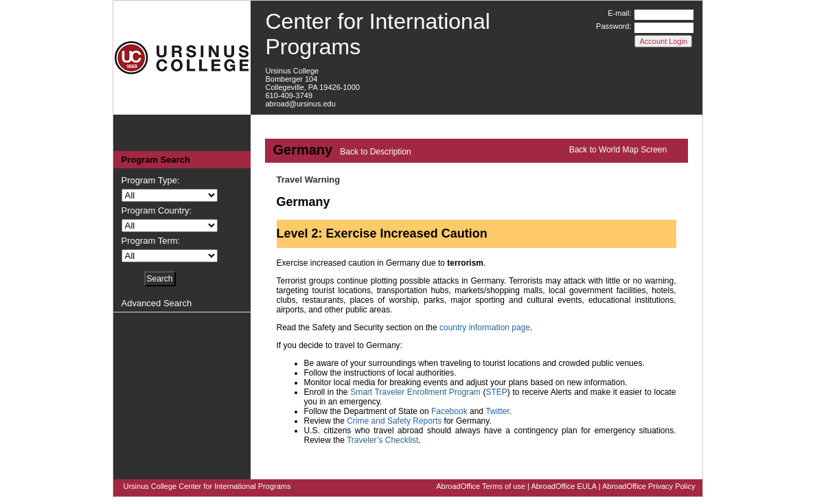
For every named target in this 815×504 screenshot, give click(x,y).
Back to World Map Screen (618, 150)
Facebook (449, 411)
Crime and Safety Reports (394, 421)
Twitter (497, 411)
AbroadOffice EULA (563, 486)
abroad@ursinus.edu (301, 104)
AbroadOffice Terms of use (481, 486)
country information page (485, 328)
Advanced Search (157, 303)
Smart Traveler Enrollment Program (415, 392)
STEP (497, 392)
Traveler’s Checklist (382, 440)
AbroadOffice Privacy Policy (649, 486)
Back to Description (375, 152)
